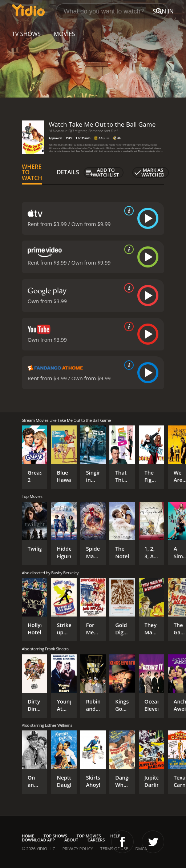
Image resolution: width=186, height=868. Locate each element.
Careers (96, 840)
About (71, 840)
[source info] (128, 211)
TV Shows (26, 34)
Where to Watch (32, 173)
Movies (64, 34)
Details (68, 172)
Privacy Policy (78, 849)
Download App (38, 840)
